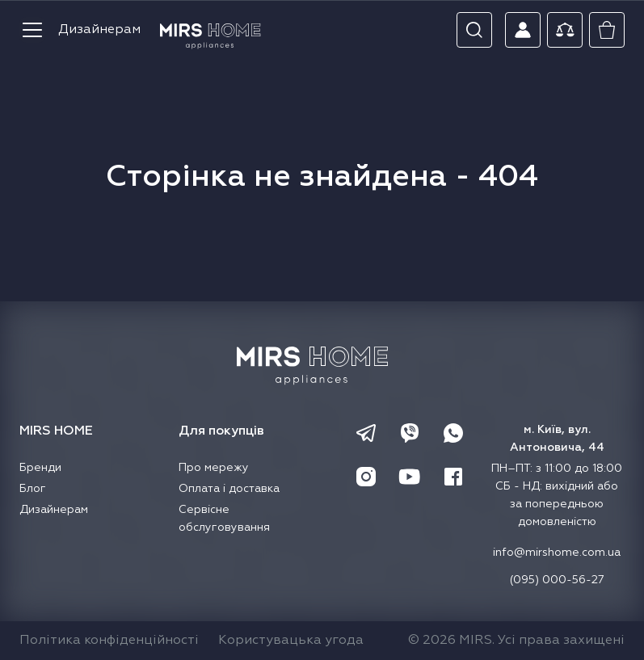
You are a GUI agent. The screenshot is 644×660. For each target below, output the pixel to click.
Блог (33, 489)
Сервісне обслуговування (224, 519)
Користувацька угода (291, 641)
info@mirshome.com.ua (557, 553)
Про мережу (214, 468)
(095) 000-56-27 (557, 580)
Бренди (40, 468)
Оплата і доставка (229, 489)
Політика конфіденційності (109, 641)
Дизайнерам (99, 30)
